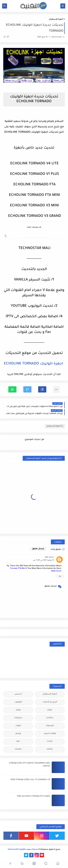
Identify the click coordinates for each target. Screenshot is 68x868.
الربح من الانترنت (50, 702)
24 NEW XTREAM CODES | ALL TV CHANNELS (30, 780)
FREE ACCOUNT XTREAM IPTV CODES (34, 796)
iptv (18, 741)
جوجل (18, 710)
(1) (6, 37)
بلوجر (50, 710)
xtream (18, 749)
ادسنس (18, 694)
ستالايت (50, 718)
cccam (50, 741)
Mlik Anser (49, 557)
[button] (42, 389)
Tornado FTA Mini (18, 569)
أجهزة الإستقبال (56, 19)
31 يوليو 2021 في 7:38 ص (43, 560)
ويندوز (18, 734)
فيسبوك (50, 726)
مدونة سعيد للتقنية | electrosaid (23, 850)
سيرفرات (18, 718)
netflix (50, 749)
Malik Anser (56, 571)
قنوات (18, 726)
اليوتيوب (18, 702)
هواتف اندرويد (50, 734)
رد (60, 576)
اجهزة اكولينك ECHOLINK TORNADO (34, 364)
